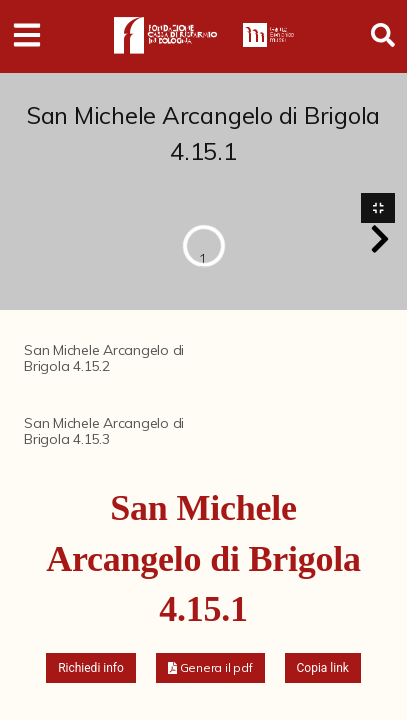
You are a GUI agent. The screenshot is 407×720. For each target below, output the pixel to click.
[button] (380, 239)
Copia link (323, 668)
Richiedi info (91, 668)
